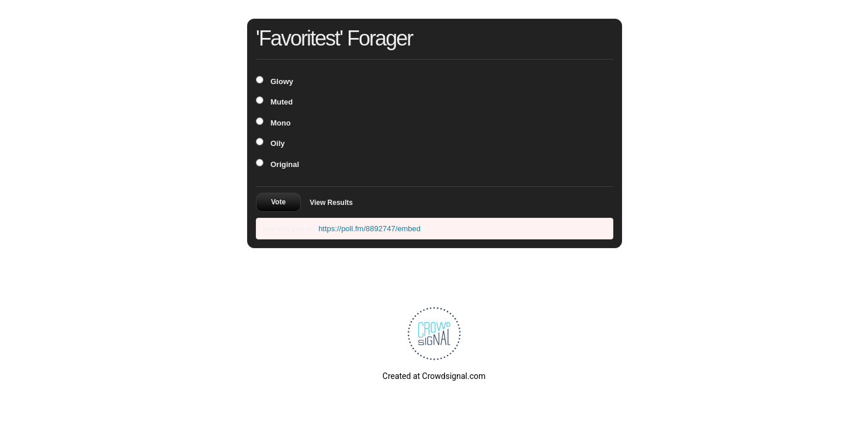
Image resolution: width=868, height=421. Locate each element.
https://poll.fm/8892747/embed (369, 229)
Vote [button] (278, 202)
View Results (331, 203)
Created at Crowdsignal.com (434, 376)
